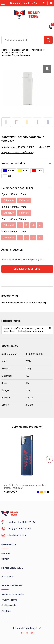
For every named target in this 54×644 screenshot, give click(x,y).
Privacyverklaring (9, 600)
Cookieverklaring (9, 605)
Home (4, 50)
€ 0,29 (11, 492)
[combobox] (23, 40)
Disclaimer (6, 611)
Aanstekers (37, 50)
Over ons (6, 553)
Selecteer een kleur (14, 163)
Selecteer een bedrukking (17, 188)
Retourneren (7, 577)
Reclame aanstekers (11, 53)
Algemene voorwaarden (13, 594)
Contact (5, 559)
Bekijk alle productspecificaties (18, 152)
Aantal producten (12, 250)
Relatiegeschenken (19, 50)
